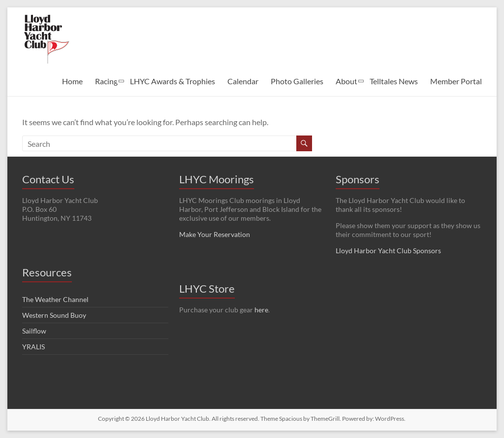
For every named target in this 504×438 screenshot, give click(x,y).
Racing (106, 81)
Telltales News (394, 81)
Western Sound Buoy (54, 315)
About (346, 81)
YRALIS (33, 347)
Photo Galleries (297, 81)
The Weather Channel (55, 299)
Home (72, 81)
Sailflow (34, 331)
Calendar (243, 81)
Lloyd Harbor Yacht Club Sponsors (388, 251)
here (261, 310)
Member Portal (456, 81)
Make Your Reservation (215, 234)
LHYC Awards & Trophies (173, 81)
